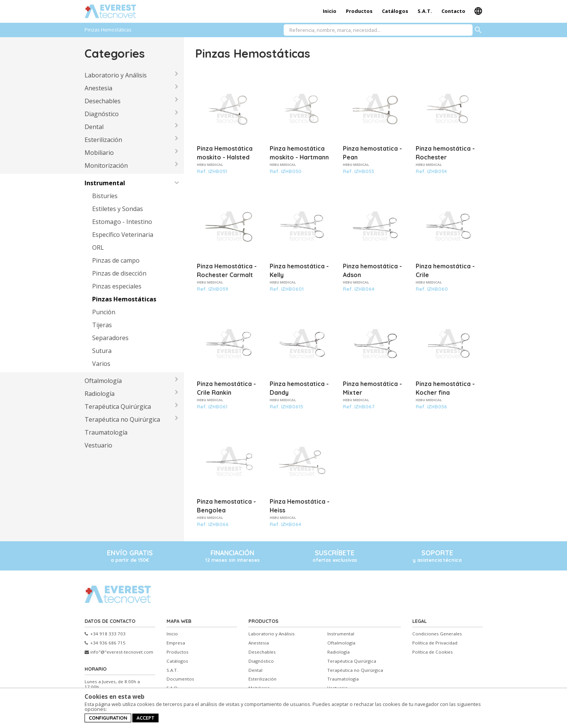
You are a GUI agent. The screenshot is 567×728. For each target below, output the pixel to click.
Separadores (110, 338)
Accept (145, 718)
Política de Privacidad (435, 643)
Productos (359, 11)
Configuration (108, 718)
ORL (98, 247)
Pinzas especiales (117, 286)
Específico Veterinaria (123, 235)
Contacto (453, 11)
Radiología (100, 394)
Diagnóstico (102, 114)
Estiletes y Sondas (118, 209)
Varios (101, 364)
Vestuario (98, 445)
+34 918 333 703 (105, 634)
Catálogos (395, 11)
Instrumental (105, 183)
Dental (94, 127)
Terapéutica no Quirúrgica (122, 419)
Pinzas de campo (116, 260)
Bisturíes (105, 196)
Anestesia (98, 88)
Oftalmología (103, 381)
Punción (104, 312)
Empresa (176, 643)
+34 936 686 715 (105, 643)
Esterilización (103, 140)
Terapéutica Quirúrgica (118, 407)
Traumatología (106, 432)
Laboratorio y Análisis (116, 75)
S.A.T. (425, 11)
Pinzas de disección (119, 273)
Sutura (102, 351)
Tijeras (102, 325)
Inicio (330, 11)
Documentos (180, 679)
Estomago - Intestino (122, 222)
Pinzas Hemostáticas (124, 299)
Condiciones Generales (437, 634)
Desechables (103, 101)
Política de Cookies (433, 652)
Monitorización (106, 165)
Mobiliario (99, 153)
